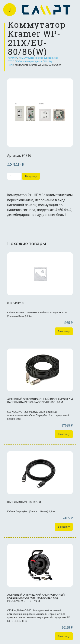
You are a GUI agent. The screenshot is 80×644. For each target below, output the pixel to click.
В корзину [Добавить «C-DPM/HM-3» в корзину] (64, 331)
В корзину (31, 176)
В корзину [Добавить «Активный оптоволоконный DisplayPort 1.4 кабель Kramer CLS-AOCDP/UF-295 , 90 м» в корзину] (64, 434)
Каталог (12, 58)
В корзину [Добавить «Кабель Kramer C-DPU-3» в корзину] (64, 527)
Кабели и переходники (29, 61)
